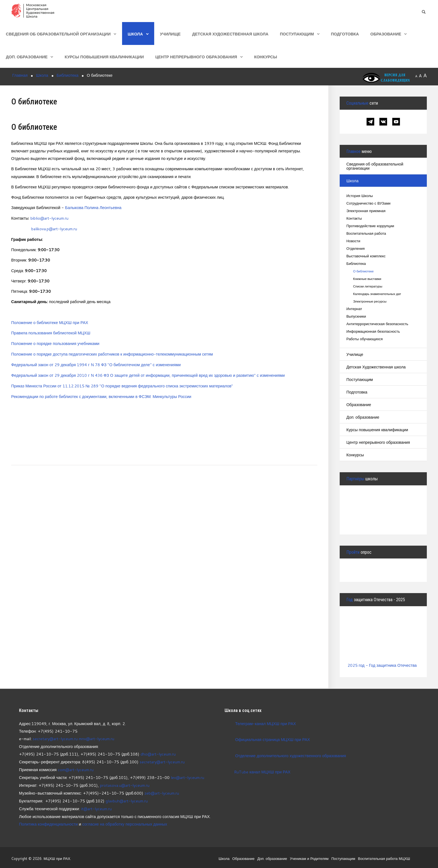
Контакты (354, 219)
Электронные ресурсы (370, 302)
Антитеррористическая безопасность (378, 324)
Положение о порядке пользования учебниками (56, 343)
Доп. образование (27, 57)
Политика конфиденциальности (49, 822)
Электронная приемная (366, 211)
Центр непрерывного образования (196, 57)
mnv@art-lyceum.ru (97, 738)
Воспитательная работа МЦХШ (384, 856)
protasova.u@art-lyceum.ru (125, 784)
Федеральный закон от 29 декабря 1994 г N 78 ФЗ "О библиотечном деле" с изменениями (97, 363)
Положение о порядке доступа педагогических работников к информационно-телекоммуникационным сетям (113, 353)
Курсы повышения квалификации (104, 57)
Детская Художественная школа (230, 34)
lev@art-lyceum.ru (188, 776)
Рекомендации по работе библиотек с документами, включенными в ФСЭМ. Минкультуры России (102, 395)
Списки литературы (368, 286)
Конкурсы (266, 57)
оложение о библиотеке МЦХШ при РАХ (52, 322)
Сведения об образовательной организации (58, 34)
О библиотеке (363, 271)
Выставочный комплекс (366, 256)
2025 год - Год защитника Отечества (383, 665)
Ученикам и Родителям (308, 856)
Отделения (356, 249)
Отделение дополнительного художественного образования (291, 755)
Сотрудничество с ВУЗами (369, 204)
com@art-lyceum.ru (76, 769)
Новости (353, 241)
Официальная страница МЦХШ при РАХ (273, 739)
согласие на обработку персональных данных (126, 822)
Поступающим (297, 34)
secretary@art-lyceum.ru (55, 738)
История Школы (360, 196)
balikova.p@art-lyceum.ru (54, 228)
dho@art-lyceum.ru (158, 754)
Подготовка (345, 34)
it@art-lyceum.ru (97, 807)
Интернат (354, 309)
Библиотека (356, 264)
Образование (386, 34)
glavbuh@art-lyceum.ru (127, 799)
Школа (135, 34)
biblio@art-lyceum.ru (50, 218)
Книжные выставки (367, 279)
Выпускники (356, 317)
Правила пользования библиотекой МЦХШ (51, 332)
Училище (170, 34)
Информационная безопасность (373, 332)
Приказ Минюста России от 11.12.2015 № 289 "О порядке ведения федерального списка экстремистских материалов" (123, 384)
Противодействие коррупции (371, 226)
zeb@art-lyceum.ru (162, 791)
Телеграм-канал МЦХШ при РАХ (266, 723)
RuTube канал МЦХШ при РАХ (258, 772)
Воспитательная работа (366, 234)
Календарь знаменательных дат (377, 294)
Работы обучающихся (365, 339)
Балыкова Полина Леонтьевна (94, 208)
